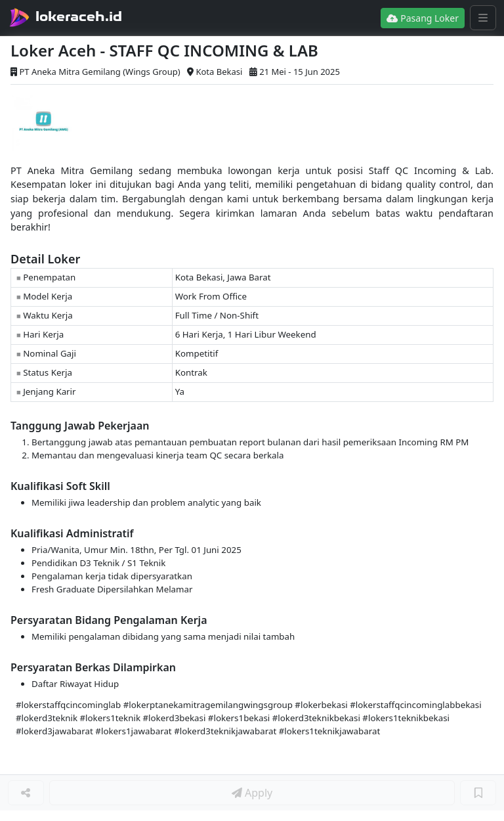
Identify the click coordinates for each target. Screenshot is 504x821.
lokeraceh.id (79, 16)
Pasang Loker (423, 18)
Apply (252, 793)
